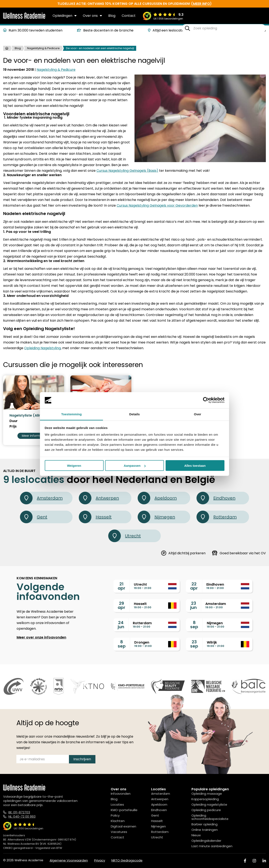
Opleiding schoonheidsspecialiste (210, 817)
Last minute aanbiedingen (212, 846)
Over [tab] (198, 414)
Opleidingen (65, 16)
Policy (115, 815)
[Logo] (24, 18)
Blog (112, 16)
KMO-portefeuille (124, 810)
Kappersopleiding (205, 799)
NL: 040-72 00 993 (22, 816)
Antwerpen (99, 498)
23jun (193, 605)
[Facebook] (245, 861)
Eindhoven (216, 498)
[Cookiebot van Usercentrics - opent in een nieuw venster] (206, 400)
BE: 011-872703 (19, 812)
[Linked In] (264, 861)
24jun (121, 625)
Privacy (100, 860)
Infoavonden (121, 794)
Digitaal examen (123, 826)
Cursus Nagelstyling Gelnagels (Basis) (127, 171)
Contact (129, 16)
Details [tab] (134, 414)
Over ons (92, 16)
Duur (14, 421)
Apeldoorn (157, 498)
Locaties (117, 804)
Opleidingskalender (206, 841)
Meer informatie (34, 436)
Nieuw (196, 835)
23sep (194, 644)
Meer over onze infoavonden (41, 637)
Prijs (13, 426)
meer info (201, 4)
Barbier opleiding (204, 824)
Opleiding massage (207, 794)
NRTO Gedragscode (127, 860)
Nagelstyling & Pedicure (43, 48)
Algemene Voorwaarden (69, 860)
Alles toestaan (195, 466)
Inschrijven (82, 759)
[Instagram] (254, 861)
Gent (34, 517)
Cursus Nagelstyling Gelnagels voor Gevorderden (157, 205)
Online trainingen (205, 830)
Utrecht (125, 536)
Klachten (118, 821)
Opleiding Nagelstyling (42, 348)
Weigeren (74, 466)
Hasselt (95, 517)
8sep (194, 625)
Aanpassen (135, 466)
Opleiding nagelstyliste (209, 804)
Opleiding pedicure (206, 810)
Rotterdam (217, 517)
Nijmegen (156, 517)
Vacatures (119, 832)
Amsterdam (41, 498)
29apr (121, 605)
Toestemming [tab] (71, 414)
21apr (121, 586)
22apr (194, 586)
